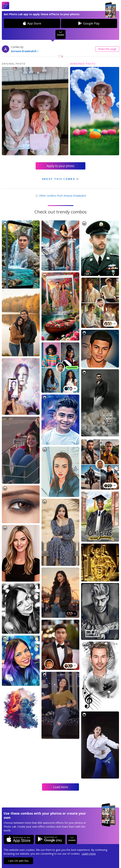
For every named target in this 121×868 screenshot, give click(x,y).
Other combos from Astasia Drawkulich (61, 196)
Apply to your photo (60, 166)
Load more (60, 787)
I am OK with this (18, 861)
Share (107, 49)
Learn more (89, 854)
